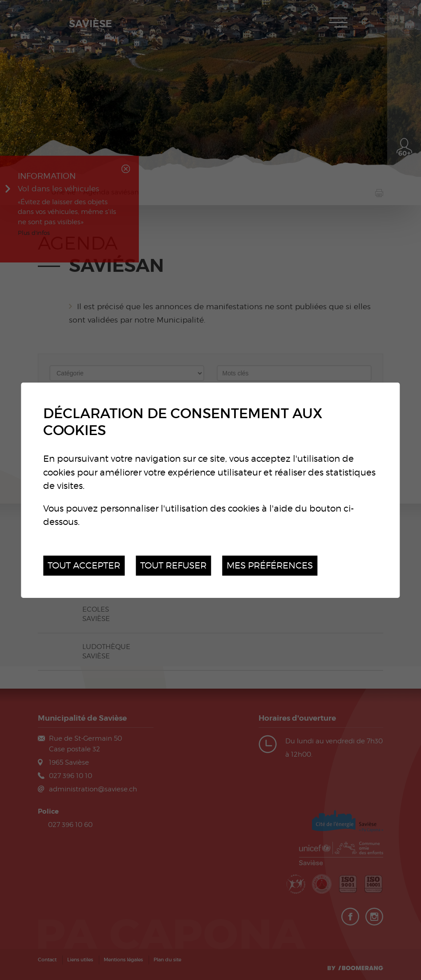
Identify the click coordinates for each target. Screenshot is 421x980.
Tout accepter (84, 565)
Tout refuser (173, 565)
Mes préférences (270, 565)
